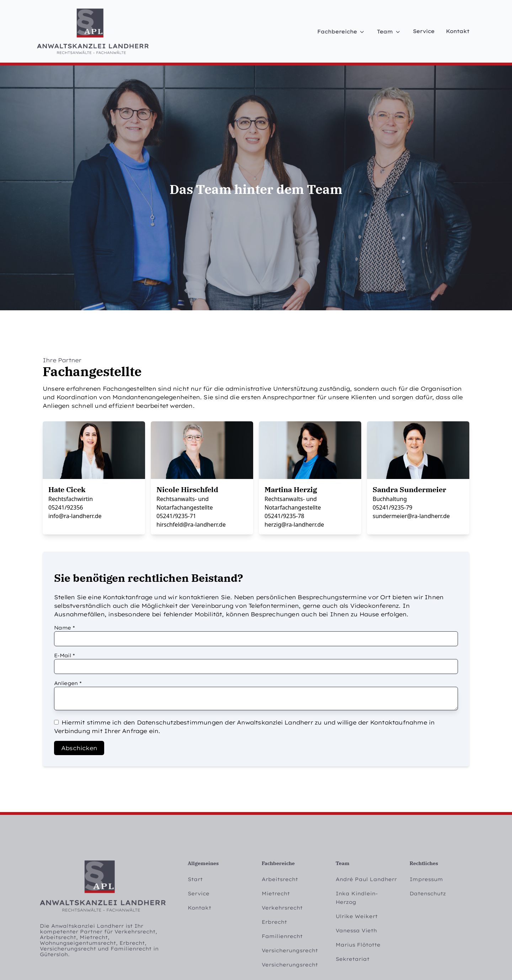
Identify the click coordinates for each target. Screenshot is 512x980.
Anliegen (68, 683)
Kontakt (458, 31)
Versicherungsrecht (290, 950)
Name (64, 628)
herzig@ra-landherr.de (294, 525)
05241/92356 (66, 507)
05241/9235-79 (393, 507)
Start (195, 879)
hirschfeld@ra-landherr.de (191, 525)
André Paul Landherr (366, 879)
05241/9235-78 (284, 516)
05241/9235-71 (176, 516)
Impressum (426, 879)
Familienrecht (282, 936)
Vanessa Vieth (356, 931)
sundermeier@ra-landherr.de (411, 516)
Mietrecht (276, 894)
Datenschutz (428, 894)
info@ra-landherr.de (75, 516)
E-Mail (64, 655)
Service (424, 31)
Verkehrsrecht (282, 908)
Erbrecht (274, 922)
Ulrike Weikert (357, 916)
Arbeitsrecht (280, 879)
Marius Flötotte (358, 945)
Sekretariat (353, 959)
